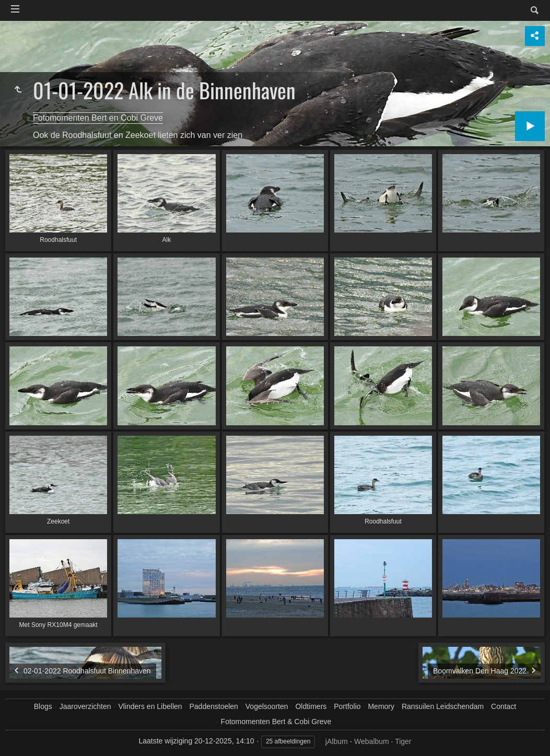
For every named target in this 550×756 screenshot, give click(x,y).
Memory (381, 706)
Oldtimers (311, 706)
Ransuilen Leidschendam (443, 706)
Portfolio (347, 706)
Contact (504, 706)
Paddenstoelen (213, 706)
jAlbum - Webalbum (357, 741)
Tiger (403, 741)
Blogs (43, 706)
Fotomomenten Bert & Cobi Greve (276, 722)
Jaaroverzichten (85, 706)
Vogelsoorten (267, 706)
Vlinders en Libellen (150, 706)
